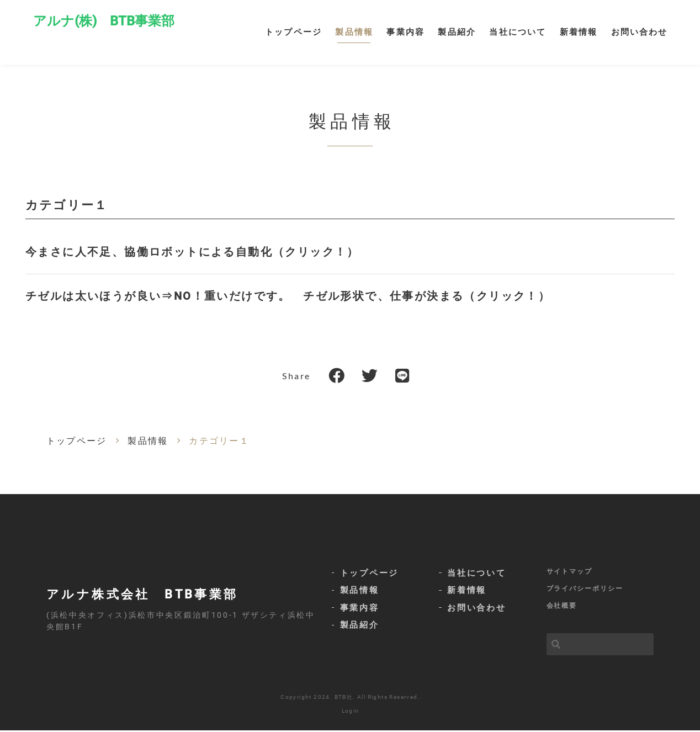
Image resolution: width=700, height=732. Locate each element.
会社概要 (562, 607)
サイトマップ (570, 572)
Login (351, 712)
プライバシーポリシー (585, 590)
